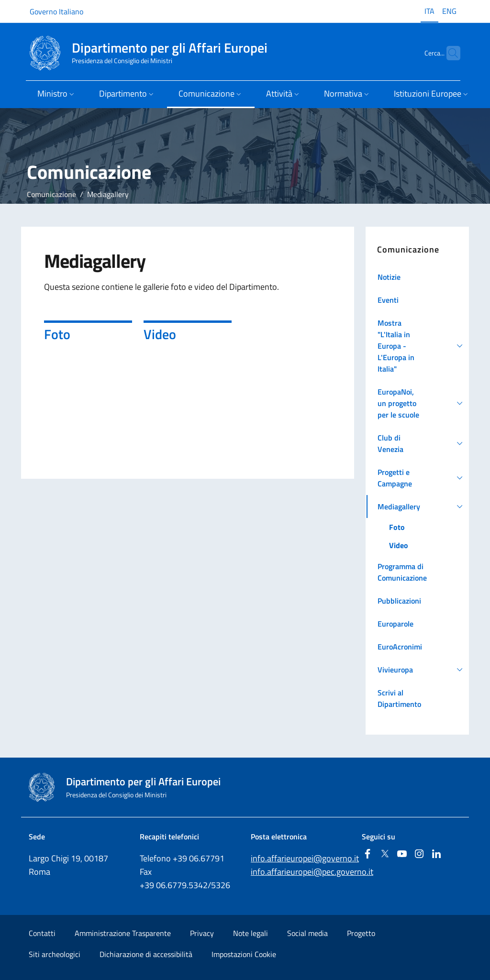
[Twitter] (385, 854)
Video (160, 334)
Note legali (251, 933)
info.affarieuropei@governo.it (305, 858)
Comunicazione (51, 194)
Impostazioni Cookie (244, 954)
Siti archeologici (55, 954)
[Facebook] (367, 854)
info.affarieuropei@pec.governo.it (312, 872)
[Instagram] (419, 854)
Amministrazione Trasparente (123, 933)
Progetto (361, 933)
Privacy (202, 933)
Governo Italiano (56, 11)
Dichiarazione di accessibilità (146, 954)
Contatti (42, 933)
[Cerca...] (449, 53)
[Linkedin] (436, 854)
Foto (57, 334)
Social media (307, 933)
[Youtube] (402, 854)
